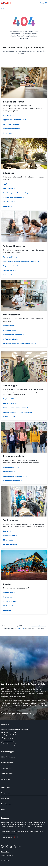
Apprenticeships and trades (15, 120)
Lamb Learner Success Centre (16, 408)
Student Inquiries (23, 763)
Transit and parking (11, 601)
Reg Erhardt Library (11, 399)
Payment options (11, 266)
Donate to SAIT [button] (9, 837)
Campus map (9, 593)
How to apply (9, 188)
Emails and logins (11, 330)
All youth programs (11, 544)
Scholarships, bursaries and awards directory (21, 261)
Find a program (10, 115)
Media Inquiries (23, 768)
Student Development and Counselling (19, 412)
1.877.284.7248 (9, 738)
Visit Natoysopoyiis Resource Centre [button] (17, 714)
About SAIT (8, 610)
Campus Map (23, 793)
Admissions (9, 206)
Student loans (10, 270)
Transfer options (10, 202)
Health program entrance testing (17, 193)
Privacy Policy (6, 852)
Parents (23, 810)
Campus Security (23, 774)
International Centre (12, 467)
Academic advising (11, 403)
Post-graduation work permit (15, 476)
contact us (20, 628)
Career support (10, 417)
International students (13, 481)
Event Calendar (23, 804)
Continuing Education (13, 129)
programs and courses (38, 626)
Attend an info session (13, 124)
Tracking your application (14, 197)
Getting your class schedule (15, 335)
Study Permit (9, 472)
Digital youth (9, 540)
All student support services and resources (21, 344)
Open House (9, 133)
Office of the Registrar (13, 339)
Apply (6, 184)
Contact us (9, 597)
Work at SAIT (9, 606)
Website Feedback (7, 856)
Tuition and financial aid (13, 275)
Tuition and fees (10, 257)
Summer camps (10, 536)
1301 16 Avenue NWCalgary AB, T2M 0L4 (11, 734)
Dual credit (8, 531)
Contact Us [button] (8, 744)
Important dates (10, 326)
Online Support (23, 779)
